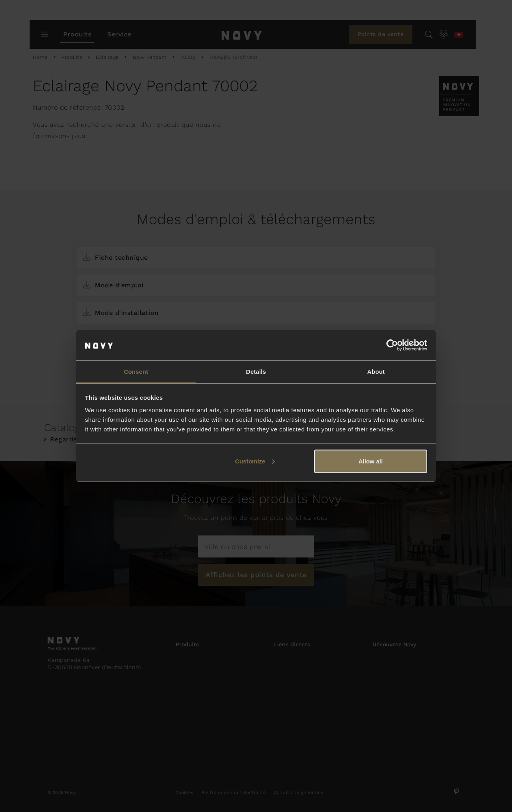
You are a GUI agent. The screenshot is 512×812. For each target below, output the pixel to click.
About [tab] (376, 371)
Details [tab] (256, 371)
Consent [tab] (136, 371)
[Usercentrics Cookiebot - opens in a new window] (392, 345)
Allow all (371, 461)
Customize (255, 461)
